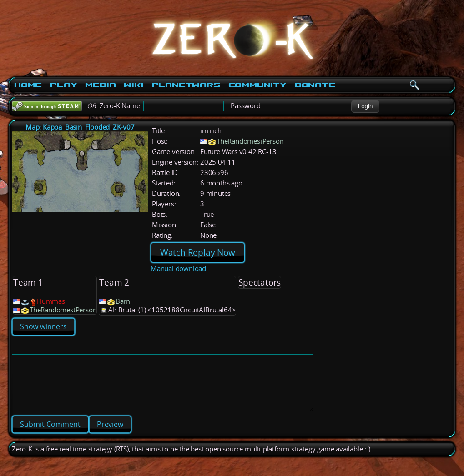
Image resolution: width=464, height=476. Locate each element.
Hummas (51, 301)
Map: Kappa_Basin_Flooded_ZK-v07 (80, 127)
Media (100, 85)
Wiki (134, 85)
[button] (365, 106)
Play (63, 85)
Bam (123, 301)
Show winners (43, 326)
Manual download (178, 268)
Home (28, 85)
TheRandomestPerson (250, 141)
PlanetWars (186, 85)
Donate (315, 85)
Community (257, 85)
